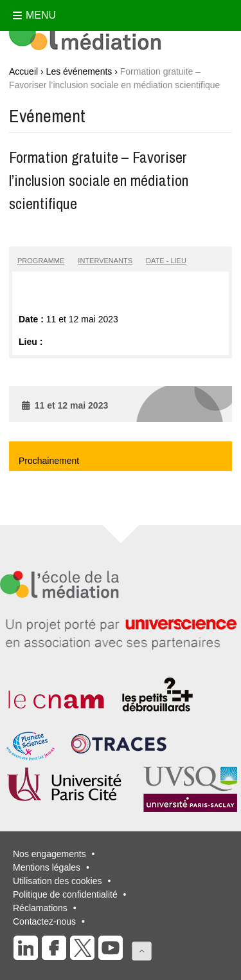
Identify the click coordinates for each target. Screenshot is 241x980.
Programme (41, 261)
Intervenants (105, 261)
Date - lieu (166, 261)
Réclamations (40, 908)
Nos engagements (49, 854)
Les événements (79, 71)
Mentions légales (47, 867)
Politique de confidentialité (65, 894)
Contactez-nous (44, 921)
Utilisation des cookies (58, 881)
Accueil (23, 71)
